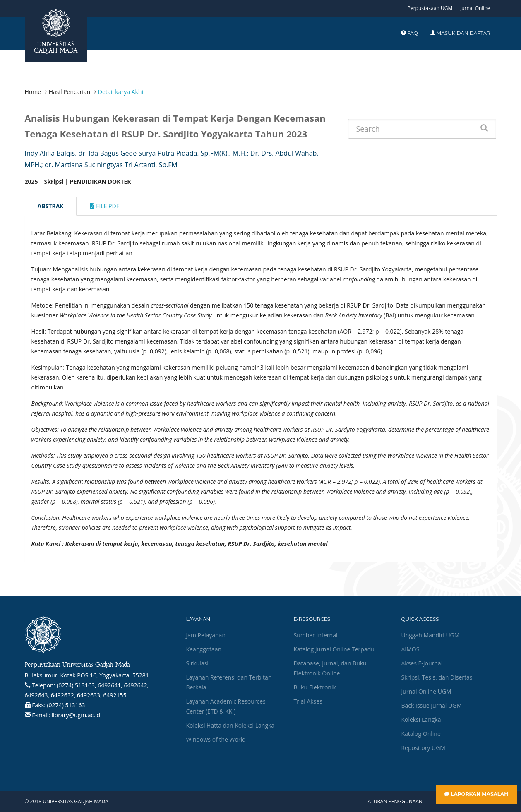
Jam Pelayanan (205, 635)
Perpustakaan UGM (430, 8)
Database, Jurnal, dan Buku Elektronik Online (330, 668)
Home (33, 92)
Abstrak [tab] (51, 206)
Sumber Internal (315, 635)
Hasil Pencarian (70, 92)
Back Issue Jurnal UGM (431, 705)
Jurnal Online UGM (426, 691)
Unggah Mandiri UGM (430, 635)
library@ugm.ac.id (76, 715)
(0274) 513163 (66, 705)
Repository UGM (423, 748)
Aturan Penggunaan (395, 802)
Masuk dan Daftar (460, 33)
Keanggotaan (204, 649)
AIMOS (410, 649)
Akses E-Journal (422, 663)
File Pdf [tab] (105, 206)
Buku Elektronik (315, 687)
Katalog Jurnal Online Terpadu (334, 649)
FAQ (409, 33)
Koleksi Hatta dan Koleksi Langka (230, 725)
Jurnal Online (475, 8)
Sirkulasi (197, 663)
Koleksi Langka (421, 720)
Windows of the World (216, 739)
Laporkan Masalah (476, 794)
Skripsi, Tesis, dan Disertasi (437, 677)
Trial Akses (308, 701)
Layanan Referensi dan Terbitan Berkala (229, 682)
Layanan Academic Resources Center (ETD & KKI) (226, 706)
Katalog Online (421, 734)
